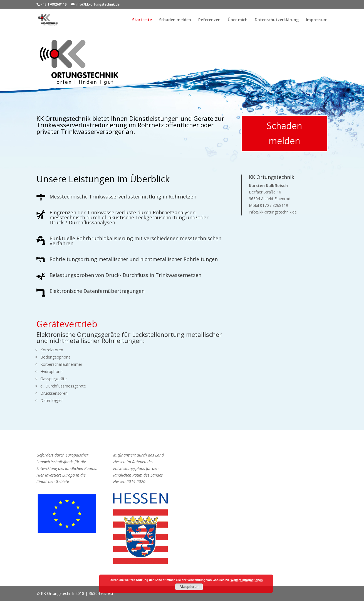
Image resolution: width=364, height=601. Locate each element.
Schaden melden (175, 20)
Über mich (238, 20)
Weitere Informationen (247, 580)
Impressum (317, 20)
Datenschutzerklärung (277, 20)
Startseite (142, 20)
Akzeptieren (189, 587)
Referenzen (209, 20)
